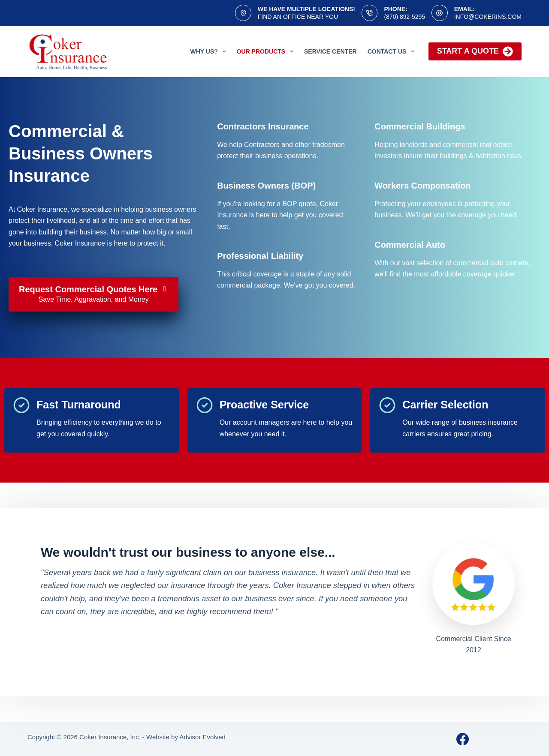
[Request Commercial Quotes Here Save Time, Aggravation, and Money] (94, 294)
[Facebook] (463, 739)
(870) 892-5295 (404, 17)
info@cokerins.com (488, 17)
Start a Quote (475, 51)
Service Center (330, 51)
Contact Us (393, 51)
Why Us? (210, 51)
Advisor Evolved (202, 737)
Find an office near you (298, 17)
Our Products (267, 51)
